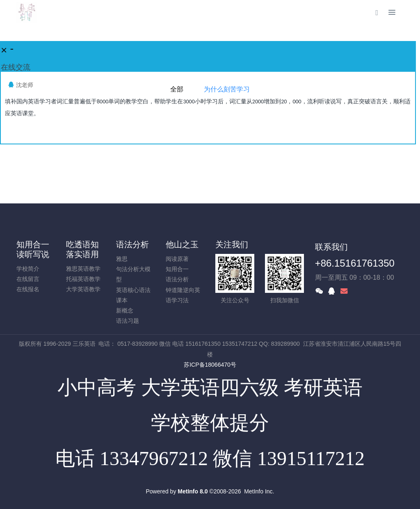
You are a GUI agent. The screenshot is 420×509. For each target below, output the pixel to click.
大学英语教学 (83, 289)
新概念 (125, 310)
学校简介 (28, 269)
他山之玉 (182, 244)
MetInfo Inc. (259, 491)
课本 (122, 300)
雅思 (122, 259)
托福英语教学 (83, 279)
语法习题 (128, 321)
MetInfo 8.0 (193, 491)
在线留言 (28, 279)
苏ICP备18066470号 (210, 365)
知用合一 (177, 269)
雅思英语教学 (83, 269)
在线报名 (28, 289)
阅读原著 (177, 259)
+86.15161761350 (355, 263)
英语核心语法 (133, 290)
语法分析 (132, 244)
